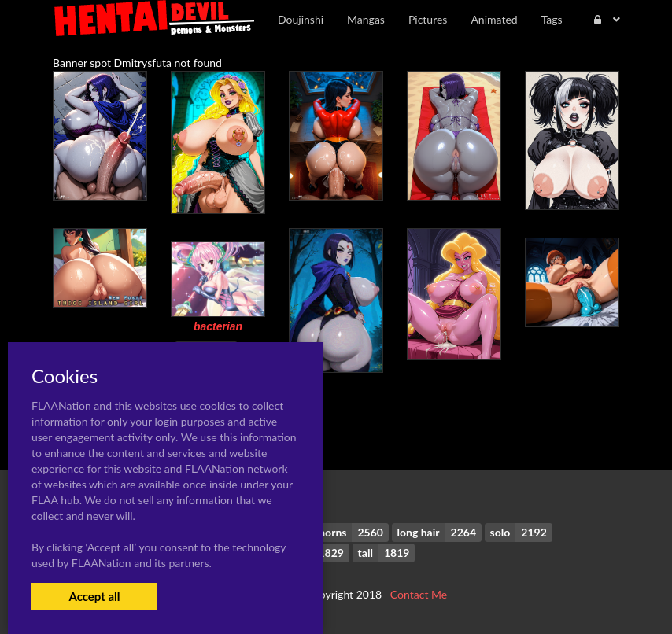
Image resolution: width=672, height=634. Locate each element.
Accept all (94, 596)
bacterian (218, 326)
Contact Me (419, 594)
